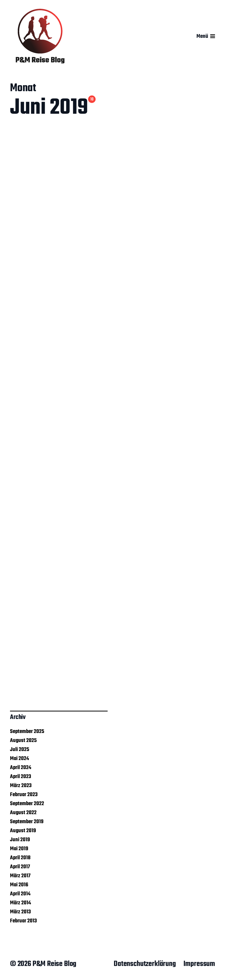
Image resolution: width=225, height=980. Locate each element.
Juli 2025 (20, 750)
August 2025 (23, 741)
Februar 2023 (24, 795)
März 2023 (21, 786)
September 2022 (27, 804)
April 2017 (20, 867)
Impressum (199, 964)
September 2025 (27, 731)
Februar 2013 (23, 921)
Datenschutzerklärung (145, 964)
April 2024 (21, 768)
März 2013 (20, 912)
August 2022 (23, 813)
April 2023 (21, 777)
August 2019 (23, 831)
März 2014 (21, 903)
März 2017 (20, 876)
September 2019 (27, 822)
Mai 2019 (19, 849)
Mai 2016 (19, 885)
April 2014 (20, 894)
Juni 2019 (20, 840)
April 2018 (20, 858)
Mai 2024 (20, 759)
